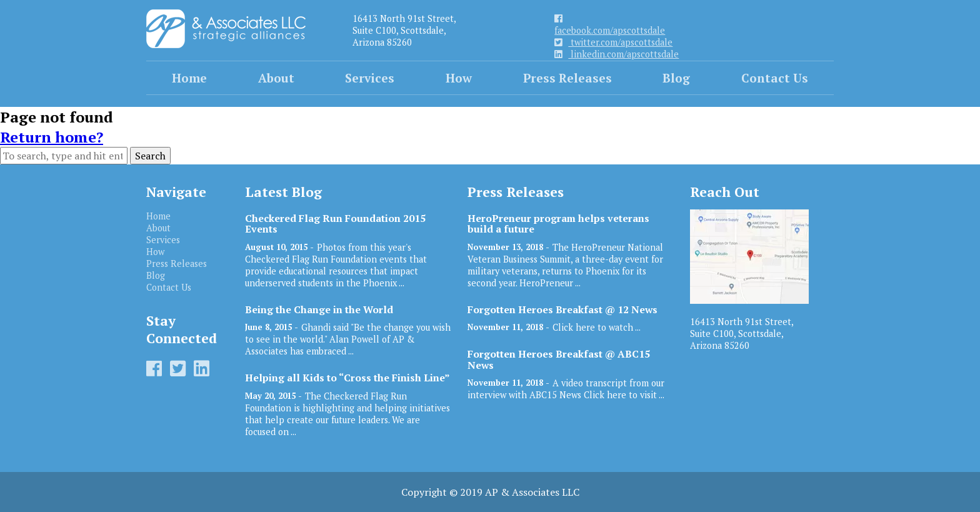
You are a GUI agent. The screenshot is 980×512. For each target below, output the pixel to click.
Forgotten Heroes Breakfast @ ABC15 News (559, 359)
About (276, 78)
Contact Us (775, 78)
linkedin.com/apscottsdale (617, 54)
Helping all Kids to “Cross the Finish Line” (347, 378)
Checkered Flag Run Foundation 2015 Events (335, 224)
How (459, 78)
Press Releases (567, 78)
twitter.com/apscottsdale (613, 42)
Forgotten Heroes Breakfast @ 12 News (562, 310)
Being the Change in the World (319, 310)
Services (370, 78)
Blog (676, 78)
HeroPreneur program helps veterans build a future (558, 224)
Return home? (52, 137)
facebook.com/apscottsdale (610, 25)
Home (189, 78)
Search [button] (150, 156)
